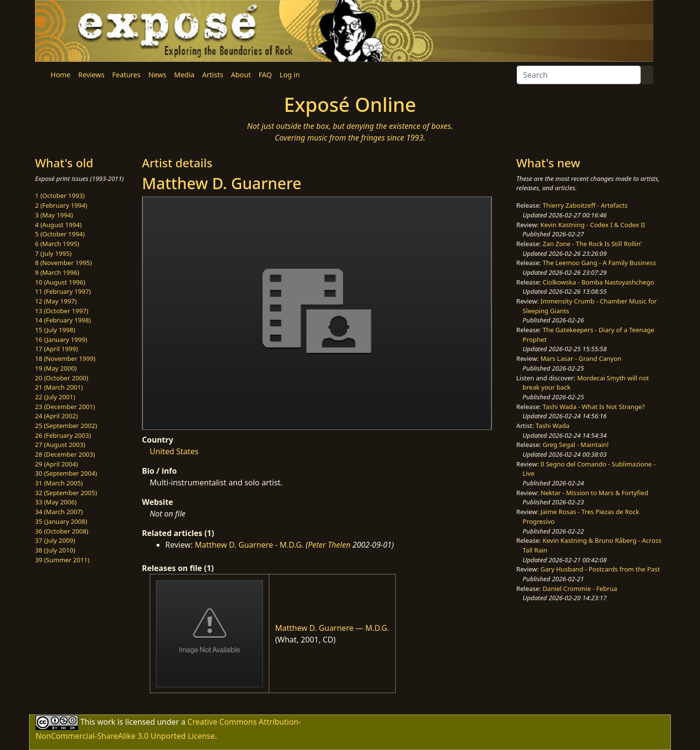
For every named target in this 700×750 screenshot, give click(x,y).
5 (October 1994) (60, 234)
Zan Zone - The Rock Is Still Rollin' (592, 244)
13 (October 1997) (62, 311)
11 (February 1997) (63, 291)
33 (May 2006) (56, 502)
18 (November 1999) (65, 358)
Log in (289, 75)
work (106, 722)
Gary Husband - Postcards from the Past (600, 569)
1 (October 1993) (60, 196)
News (157, 75)
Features (126, 75)
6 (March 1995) (57, 244)
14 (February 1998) (63, 320)
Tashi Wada (552, 426)
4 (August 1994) (58, 225)
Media (184, 75)
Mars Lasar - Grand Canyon (581, 358)
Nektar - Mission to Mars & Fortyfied (595, 493)
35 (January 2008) (61, 521)
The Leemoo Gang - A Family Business (599, 263)
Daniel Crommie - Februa (580, 589)
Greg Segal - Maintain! (576, 445)
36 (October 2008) (62, 531)
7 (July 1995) (53, 253)
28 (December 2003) (65, 454)
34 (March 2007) (59, 512)
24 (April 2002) (56, 416)
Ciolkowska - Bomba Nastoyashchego (598, 282)
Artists (213, 75)
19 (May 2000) (56, 368)
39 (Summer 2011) (62, 560)
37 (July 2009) (55, 540)
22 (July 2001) (55, 397)
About (241, 75)
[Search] (579, 75)
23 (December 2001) (65, 407)
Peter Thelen (329, 545)
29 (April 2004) (56, 464)
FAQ (265, 75)
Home (61, 75)
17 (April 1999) (56, 349)
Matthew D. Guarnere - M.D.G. (249, 545)
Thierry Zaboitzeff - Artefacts (585, 205)
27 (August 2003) (60, 445)
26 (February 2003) (63, 435)
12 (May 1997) (56, 301)
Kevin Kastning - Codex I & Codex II (593, 225)
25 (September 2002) (66, 426)
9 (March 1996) (57, 272)
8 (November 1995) (63, 263)
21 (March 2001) (59, 387)
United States (174, 451)
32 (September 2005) (66, 493)
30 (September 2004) (66, 473)
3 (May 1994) (54, 215)
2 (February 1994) (61, 205)
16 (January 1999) (61, 339)
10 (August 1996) (60, 282)
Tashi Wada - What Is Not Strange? (594, 407)
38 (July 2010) (55, 550)
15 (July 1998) (55, 330)
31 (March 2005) (59, 483)
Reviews (91, 75)
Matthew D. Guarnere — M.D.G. (332, 628)
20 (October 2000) (62, 378)
